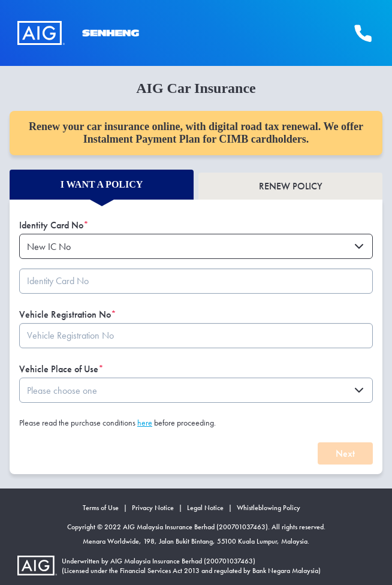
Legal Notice (205, 508)
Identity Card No (54, 225)
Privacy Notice (153, 508)
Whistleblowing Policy (269, 508)
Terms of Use (101, 508)
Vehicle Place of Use (61, 369)
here (145, 423)
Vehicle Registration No (68, 314)
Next (345, 453)
